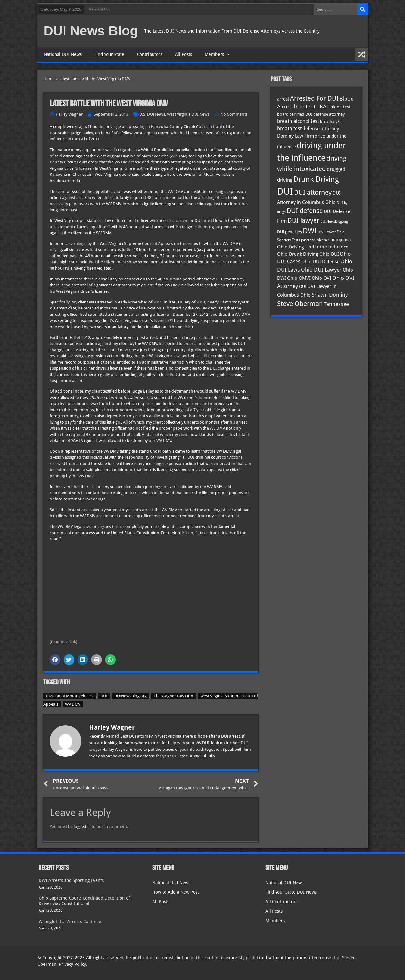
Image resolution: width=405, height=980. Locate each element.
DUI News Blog (91, 31)
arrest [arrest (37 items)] (283, 99)
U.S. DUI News (152, 114)
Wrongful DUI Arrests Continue (70, 922)
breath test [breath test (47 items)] (289, 129)
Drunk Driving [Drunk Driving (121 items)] (316, 179)
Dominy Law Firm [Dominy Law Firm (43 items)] (296, 136)
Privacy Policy (72, 964)
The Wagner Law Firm (174, 696)
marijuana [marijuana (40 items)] (340, 240)
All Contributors (281, 902)
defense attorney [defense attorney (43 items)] (321, 129)
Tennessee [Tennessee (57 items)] (336, 304)
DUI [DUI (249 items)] (285, 192)
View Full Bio (202, 756)
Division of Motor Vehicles (70, 696)
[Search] (363, 9)
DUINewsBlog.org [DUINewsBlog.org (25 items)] (334, 221)
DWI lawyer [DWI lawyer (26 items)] (327, 232)
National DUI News (63, 54)
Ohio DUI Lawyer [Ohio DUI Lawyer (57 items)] (321, 270)
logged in (82, 827)
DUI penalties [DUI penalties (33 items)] (290, 232)
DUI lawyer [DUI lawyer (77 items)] (303, 220)
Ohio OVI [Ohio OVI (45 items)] (321, 278)
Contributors (150, 54)
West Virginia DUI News (188, 114)
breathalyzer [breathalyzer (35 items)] (331, 121)
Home (49, 79)
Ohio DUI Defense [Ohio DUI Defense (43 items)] (320, 262)
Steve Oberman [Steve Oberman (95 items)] (300, 304)
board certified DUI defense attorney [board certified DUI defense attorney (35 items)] (311, 114)
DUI (104, 696)
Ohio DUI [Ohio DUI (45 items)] (329, 254)
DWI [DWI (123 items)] (310, 231)
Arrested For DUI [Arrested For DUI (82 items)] (314, 98)
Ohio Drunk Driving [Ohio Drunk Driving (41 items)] (298, 254)
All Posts (184, 54)
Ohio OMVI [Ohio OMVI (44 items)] (299, 278)
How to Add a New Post (176, 892)
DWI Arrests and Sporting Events (71, 880)
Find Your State (109, 54)
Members (217, 54)
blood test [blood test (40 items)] (340, 107)
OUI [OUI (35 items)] (303, 286)
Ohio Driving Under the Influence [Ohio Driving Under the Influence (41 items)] (313, 247)
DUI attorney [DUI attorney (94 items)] (313, 192)
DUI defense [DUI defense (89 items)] (305, 211)
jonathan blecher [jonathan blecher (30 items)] (315, 240)
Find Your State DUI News (291, 892)
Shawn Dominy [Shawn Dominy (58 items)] (330, 295)
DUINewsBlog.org (131, 696)
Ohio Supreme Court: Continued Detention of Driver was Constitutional (84, 901)
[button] (55, 660)
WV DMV (73, 704)
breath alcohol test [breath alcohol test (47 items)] (298, 121)
